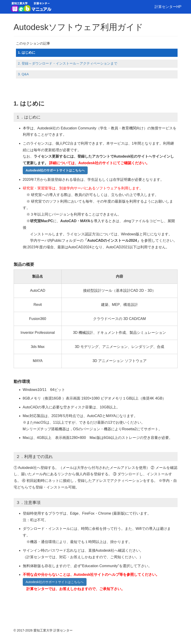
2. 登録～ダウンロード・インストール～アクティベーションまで (67, 63)
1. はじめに (27, 53)
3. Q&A (23, 74)
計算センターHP (168, 7)
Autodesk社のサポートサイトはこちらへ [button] (55, 582)
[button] (55, 170)
